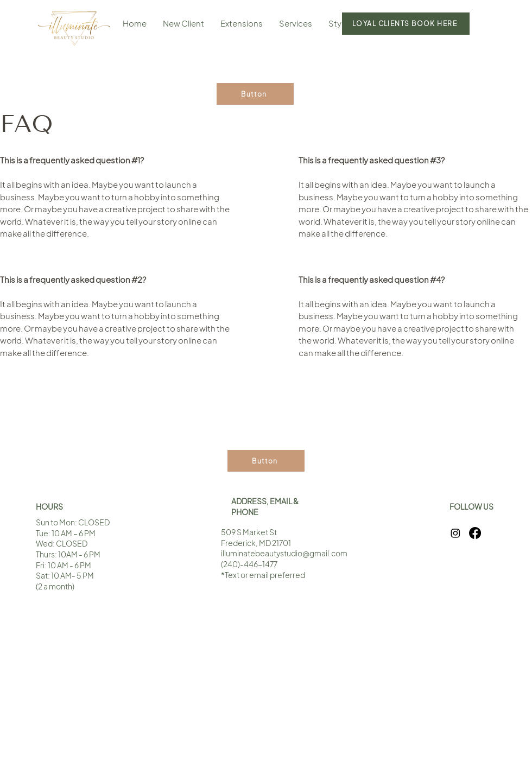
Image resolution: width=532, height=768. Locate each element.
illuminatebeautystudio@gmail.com (284, 553)
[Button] (255, 94)
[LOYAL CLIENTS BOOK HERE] (406, 24)
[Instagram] (455, 533)
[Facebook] (475, 533)
